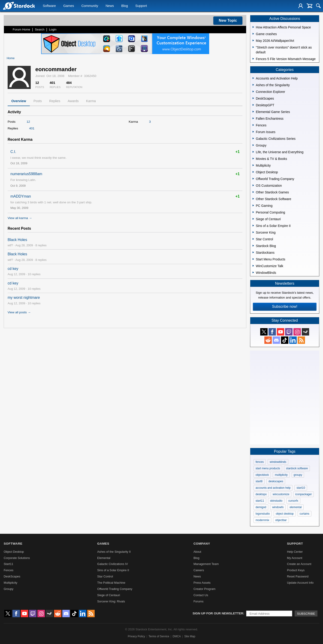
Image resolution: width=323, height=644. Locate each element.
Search (40, 29)
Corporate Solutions (17, 558)
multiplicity (281, 475)
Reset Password (298, 576)
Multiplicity (11, 583)
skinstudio (276, 501)
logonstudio (263, 514)
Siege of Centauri (109, 595)
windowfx (278, 507)
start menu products (268, 468)
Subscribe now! (285, 307)
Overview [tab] (19, 101)
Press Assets (202, 583)
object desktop (285, 514)
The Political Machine (111, 583)
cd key (13, 269)
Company (202, 544)
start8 (259, 481)
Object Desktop (14, 552)
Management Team (206, 564)
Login (53, 29)
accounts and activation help (273, 488)
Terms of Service (159, 636)
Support (141, 6)
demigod (261, 507)
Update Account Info (300, 583)
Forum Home (21, 29)
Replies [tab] (55, 101)
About (197, 552)
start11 (260, 501)
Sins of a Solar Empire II (113, 570)
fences (260, 462)
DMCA (177, 636)
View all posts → (19, 312)
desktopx (261, 494)
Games (69, 6)
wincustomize (281, 494)
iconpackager (303, 494)
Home (11, 58)
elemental (296, 507)
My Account (295, 558)
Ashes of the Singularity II (114, 552)
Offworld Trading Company (115, 589)
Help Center (295, 552)
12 (28, 122)
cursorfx (293, 501)
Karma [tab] (91, 101)
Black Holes (17, 240)
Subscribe (306, 614)
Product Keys (296, 570)
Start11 (8, 564)
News (110, 6)
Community (90, 6)
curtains (305, 514)
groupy (298, 475)
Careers (199, 570)
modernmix (262, 520)
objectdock (262, 475)
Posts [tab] (38, 101)
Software (49, 6)
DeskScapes (12, 576)
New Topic (228, 20)
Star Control (105, 576)
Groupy (9, 589)
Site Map (190, 636)
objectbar (281, 520)
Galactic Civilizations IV (113, 564)
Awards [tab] (73, 101)
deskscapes (276, 481)
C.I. (13, 152)
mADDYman (21, 196)
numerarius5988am (26, 174)
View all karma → (20, 218)
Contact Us (201, 595)
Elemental (104, 558)
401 (32, 128)
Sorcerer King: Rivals (111, 601)
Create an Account (299, 564)
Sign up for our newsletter (218, 613)
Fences (9, 570)
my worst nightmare (24, 298)
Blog (125, 6)
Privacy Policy (136, 636)
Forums (198, 601)
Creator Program (204, 589)
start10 (301, 488)
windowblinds (278, 462)
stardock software (297, 468)
